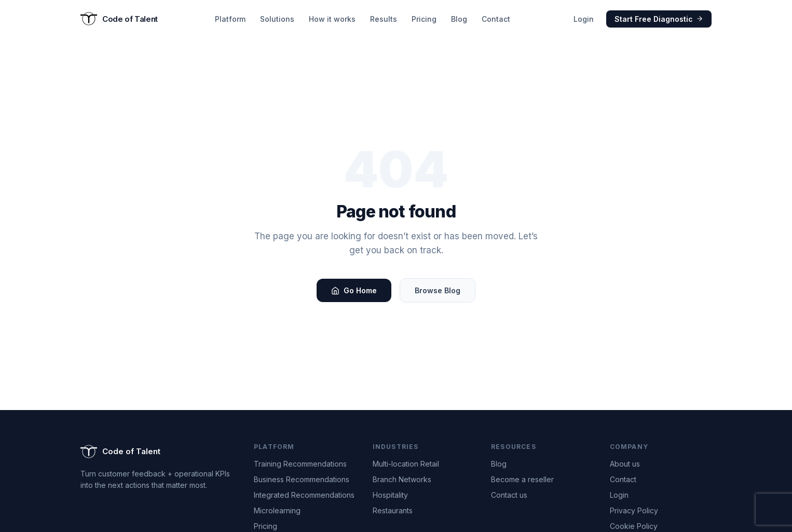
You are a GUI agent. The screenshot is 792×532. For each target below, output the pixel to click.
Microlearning (277, 510)
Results (384, 19)
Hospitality (390, 495)
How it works (332, 19)
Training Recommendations (300, 464)
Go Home (354, 290)
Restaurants (393, 510)
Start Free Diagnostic (659, 19)
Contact (496, 19)
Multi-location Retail (406, 464)
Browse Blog (438, 290)
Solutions (277, 19)
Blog (459, 19)
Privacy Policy (634, 510)
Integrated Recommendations (304, 495)
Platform (230, 19)
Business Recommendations (302, 479)
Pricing (424, 19)
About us (625, 464)
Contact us (509, 495)
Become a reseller (522, 479)
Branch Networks (402, 479)
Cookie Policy (634, 526)
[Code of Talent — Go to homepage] (119, 19)
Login (584, 19)
